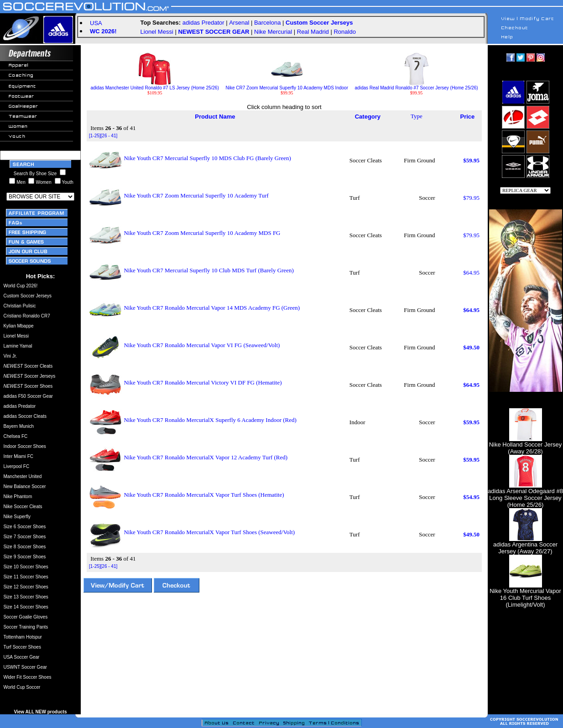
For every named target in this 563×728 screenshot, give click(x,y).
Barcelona (268, 23)
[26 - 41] (109, 136)
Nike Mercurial (273, 32)
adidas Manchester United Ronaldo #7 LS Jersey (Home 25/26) (155, 86)
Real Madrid (313, 32)
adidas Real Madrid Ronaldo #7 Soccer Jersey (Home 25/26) (417, 86)
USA (96, 23)
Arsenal (239, 23)
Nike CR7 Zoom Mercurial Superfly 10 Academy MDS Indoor (287, 86)
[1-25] (95, 136)
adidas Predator (203, 23)
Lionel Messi (157, 32)
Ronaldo (344, 32)
